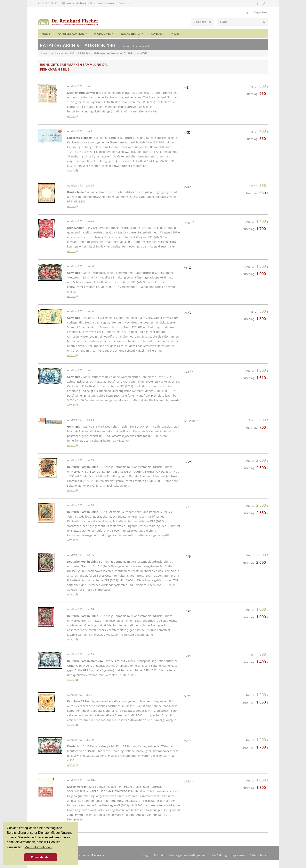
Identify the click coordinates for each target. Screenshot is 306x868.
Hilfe (175, 34)
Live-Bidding (219, 855)
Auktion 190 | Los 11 (81, 131)
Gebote (203, 22)
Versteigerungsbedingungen (188, 855)
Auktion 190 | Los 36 (81, 311)
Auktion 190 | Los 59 (81, 654)
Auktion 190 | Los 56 (81, 609)
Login (247, 12)
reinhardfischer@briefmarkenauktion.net (91, 3)
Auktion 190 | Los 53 (81, 460)
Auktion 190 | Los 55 (81, 555)
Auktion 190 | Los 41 (81, 370)
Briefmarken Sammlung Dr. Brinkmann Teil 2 (121, 53)
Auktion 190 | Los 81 (81, 695)
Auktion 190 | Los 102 (81, 780)
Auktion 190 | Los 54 (81, 505)
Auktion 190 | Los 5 (80, 86)
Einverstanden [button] (40, 857)
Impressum (238, 855)
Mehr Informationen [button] (38, 847)
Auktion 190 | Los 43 (81, 420)
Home (46, 34)
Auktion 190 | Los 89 (81, 740)
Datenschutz (258, 855)
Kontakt (157, 34)
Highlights (103, 34)
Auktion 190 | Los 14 (81, 185)
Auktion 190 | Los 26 (81, 221)
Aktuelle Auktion (71, 34)
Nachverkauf (131, 34)
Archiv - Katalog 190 (63, 53)
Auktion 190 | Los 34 (81, 266)
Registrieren (261, 12)
